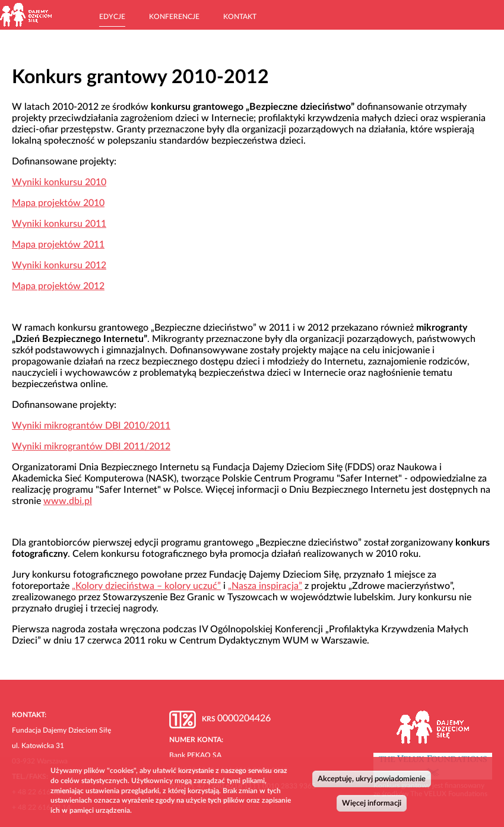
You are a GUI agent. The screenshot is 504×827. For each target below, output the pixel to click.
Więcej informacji (372, 806)
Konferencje (174, 17)
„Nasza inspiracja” (265, 586)
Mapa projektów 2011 (58, 245)
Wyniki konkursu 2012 (59, 265)
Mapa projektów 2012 (58, 286)
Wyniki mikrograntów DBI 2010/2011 (91, 426)
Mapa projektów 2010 (58, 203)
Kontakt (240, 17)
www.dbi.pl (68, 501)
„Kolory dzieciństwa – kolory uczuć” (146, 586)
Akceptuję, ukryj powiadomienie (372, 782)
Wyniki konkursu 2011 (59, 224)
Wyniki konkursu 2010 (59, 182)
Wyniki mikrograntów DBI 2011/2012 (91, 446)
